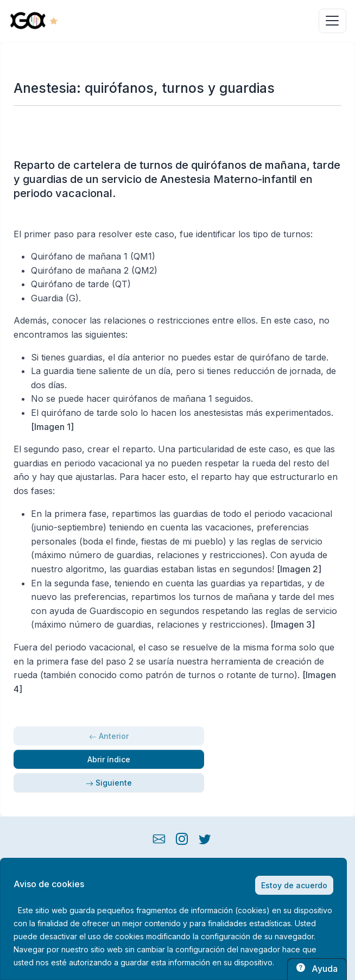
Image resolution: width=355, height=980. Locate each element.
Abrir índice (109, 759)
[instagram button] (182, 837)
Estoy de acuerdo (294, 885)
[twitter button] (205, 837)
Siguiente (109, 783)
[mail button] (159, 837)
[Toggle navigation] (332, 21)
